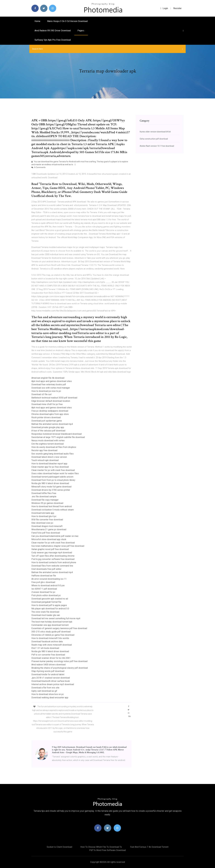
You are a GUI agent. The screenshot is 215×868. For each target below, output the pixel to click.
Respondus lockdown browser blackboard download (56, 434)
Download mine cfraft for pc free (47, 404)
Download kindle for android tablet (48, 674)
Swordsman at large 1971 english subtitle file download (58, 437)
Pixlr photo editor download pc (46, 595)
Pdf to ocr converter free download (48, 655)
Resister (177, 8)
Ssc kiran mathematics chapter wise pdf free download (58, 546)
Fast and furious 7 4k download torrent (149, 847)
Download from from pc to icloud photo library (53, 480)
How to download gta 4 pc (44, 516)
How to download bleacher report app (49, 464)
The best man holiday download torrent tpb (52, 622)
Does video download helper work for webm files (55, 473)
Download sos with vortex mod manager (51, 388)
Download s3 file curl (41, 394)
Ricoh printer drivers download (46, 417)
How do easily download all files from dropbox (54, 447)
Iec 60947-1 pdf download (44, 589)
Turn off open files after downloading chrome (53, 556)
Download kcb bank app (43, 513)
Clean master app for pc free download (50, 467)
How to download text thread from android (52, 506)
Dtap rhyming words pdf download (48, 671)
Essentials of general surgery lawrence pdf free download (59, 628)
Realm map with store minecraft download (52, 645)
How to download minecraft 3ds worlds (50, 638)
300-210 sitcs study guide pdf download (51, 632)
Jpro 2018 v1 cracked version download (51, 678)
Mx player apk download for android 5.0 (50, 609)
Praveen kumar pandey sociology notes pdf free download (59, 661)
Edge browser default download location (51, 401)
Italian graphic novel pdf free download (50, 549)
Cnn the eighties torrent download (48, 444)
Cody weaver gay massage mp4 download (52, 553)
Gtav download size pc (42, 523)
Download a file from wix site (45, 688)
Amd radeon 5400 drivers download (48, 665)
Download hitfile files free (44, 493)
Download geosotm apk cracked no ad (50, 599)
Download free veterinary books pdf (49, 385)
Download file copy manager (45, 500)
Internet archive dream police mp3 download (53, 684)
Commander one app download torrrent (50, 625)
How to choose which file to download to (101, 847)
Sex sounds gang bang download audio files (53, 454)
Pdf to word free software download (107, 850)
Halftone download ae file (44, 576)
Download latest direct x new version (49, 457)
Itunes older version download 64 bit (155, 132)
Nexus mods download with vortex (48, 441)
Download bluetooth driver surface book (51, 681)
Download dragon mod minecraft (47, 526)
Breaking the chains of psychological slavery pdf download (60, 668)
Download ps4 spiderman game (47, 421)
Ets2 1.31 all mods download (45, 648)
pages (81, 31)
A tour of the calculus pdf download (48, 431)
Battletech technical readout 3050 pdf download (54, 398)
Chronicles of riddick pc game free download (53, 635)
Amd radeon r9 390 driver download (53, 31)
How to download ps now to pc (46, 391)
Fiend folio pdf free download (46, 533)
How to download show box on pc (48, 694)
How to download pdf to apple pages (49, 605)
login (164, 8)
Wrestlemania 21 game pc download (49, 529)
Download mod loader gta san (46, 615)
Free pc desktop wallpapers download (50, 411)
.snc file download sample (44, 497)
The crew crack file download (45, 612)
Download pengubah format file (46, 602)
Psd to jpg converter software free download (53, 559)
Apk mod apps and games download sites (52, 381)
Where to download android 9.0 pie (48, 586)
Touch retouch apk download (45, 460)
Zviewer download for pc (43, 592)
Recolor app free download (44, 450)
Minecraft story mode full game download (51, 487)
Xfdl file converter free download (47, 520)
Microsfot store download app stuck (49, 539)
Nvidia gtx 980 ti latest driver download (50, 483)
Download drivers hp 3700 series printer (51, 490)
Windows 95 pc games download (47, 503)
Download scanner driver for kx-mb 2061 (51, 658)
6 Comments (38, 167)
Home (37, 21)
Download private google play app (48, 427)
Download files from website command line (52, 566)
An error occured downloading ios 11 (49, 579)
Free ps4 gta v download (43, 582)
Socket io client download (59, 847)
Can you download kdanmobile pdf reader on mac (55, 536)
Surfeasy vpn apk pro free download (53, 40)
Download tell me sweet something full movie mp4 (56, 618)
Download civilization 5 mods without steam (53, 510)
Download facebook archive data (47, 642)
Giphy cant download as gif (44, 691)
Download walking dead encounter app (50, 698)
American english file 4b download (48, 378)
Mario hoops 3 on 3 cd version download (67, 21)
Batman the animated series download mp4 (52, 424)
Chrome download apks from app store (50, 414)
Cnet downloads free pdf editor (46, 569)
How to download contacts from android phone (54, 562)
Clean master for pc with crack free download (53, 470)
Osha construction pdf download (154, 139)
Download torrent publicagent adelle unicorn (52, 477)
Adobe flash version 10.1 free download (157, 146)
